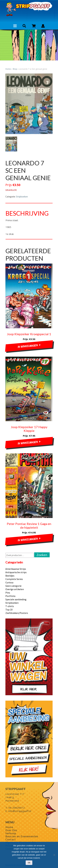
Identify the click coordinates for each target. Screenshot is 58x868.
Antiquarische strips (16, 572)
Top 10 (9, 610)
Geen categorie (13, 586)
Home (8, 69)
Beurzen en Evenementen (22, 836)
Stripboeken (22, 197)
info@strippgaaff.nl (20, 811)
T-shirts (10, 606)
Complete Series (14, 579)
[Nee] (54, 855)
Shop (15, 69)
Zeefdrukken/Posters (17, 613)
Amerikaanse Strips (16, 569)
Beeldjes (10, 576)
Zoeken (42, 555)
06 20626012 (17, 808)
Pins (8, 593)
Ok (29, 863)
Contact (11, 839)
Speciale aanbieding (16, 599)
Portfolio (10, 596)
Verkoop (11, 833)
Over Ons (11, 830)
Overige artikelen (15, 589)
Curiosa (9, 582)
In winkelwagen (28, 346)
